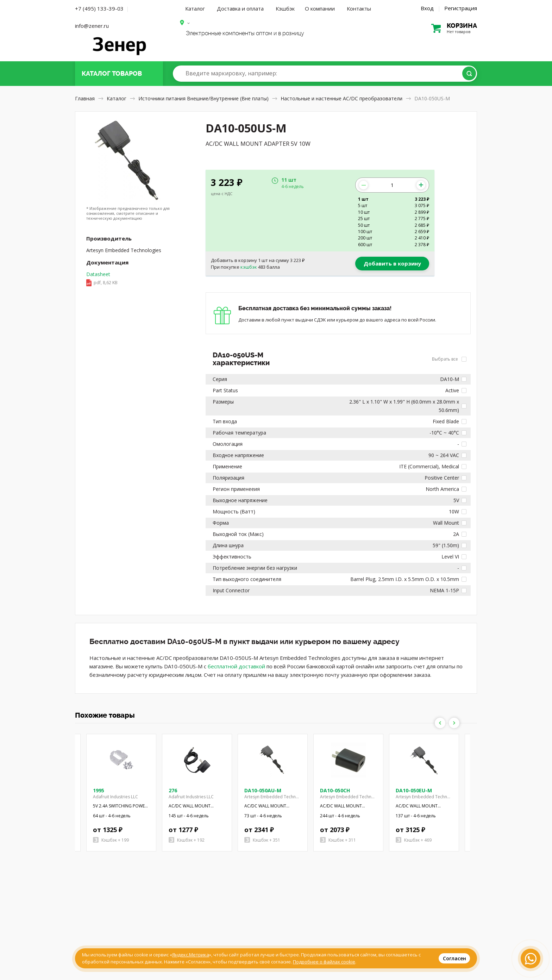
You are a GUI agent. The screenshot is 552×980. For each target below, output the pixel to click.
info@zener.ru (92, 26)
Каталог (195, 8)
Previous (440, 723)
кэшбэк (249, 267)
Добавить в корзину (392, 263)
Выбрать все (449, 359)
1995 (99, 790)
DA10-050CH (335, 790)
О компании (320, 8)
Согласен (454, 958)
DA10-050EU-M (414, 790)
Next (454, 723)
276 (173, 790)
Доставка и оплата (240, 8)
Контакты (359, 8)
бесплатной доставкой (236, 666)
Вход (427, 8)
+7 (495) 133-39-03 (99, 8)
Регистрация (461, 8)
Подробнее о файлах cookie (324, 962)
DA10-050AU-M (263, 790)
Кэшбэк (285, 8)
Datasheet (102, 279)
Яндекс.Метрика (191, 955)
